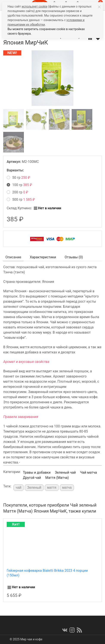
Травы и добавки (37, 472)
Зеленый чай (65, 472)
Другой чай (32, 478)
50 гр (18, 178)
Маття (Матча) (57, 478)
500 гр (21, 200)
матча (67, 488)
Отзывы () (74, 257)
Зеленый (34, 488)
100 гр (19, 185)
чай (19, 488)
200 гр (17, 192)
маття (52, 488)
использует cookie (35, 6)
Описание (13, 257)
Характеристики (43, 257)
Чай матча (88, 472)
